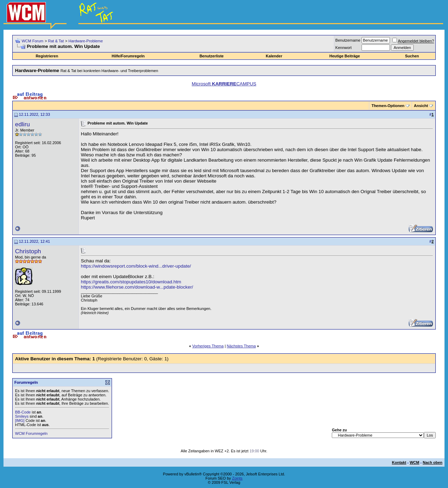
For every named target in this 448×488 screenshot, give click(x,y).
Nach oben (433, 462)
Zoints (237, 478)
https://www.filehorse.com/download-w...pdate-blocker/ (137, 287)
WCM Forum (33, 41)
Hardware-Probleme (85, 41)
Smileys (22, 416)
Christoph (28, 251)
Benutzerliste (212, 56)
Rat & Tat (56, 41)
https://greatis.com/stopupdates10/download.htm (131, 282)
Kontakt (399, 462)
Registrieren (47, 56)
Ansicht (421, 106)
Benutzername (348, 40)
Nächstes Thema (241, 346)
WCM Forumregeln (31, 433)
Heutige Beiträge (345, 56)
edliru (22, 124)
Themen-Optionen (388, 106)
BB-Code (23, 412)
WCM (414, 462)
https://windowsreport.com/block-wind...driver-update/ (136, 266)
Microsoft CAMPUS (224, 84)
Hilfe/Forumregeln (128, 56)
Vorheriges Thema (208, 346)
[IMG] (20, 420)
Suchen (412, 56)
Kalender (274, 56)
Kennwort (343, 48)
